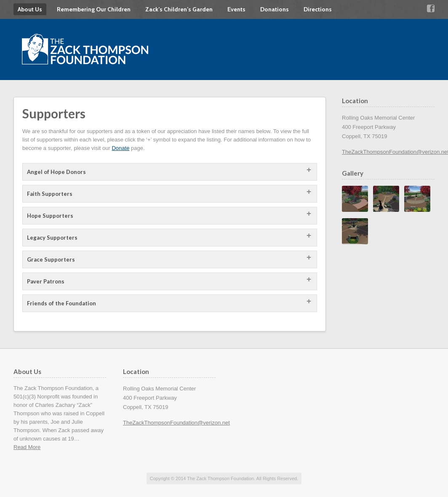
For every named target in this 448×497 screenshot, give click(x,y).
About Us (30, 9)
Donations (275, 9)
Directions (318, 9)
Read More (27, 447)
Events (236, 9)
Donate (120, 148)
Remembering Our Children (94, 9)
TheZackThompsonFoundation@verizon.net (176, 423)
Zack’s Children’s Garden (179, 9)
